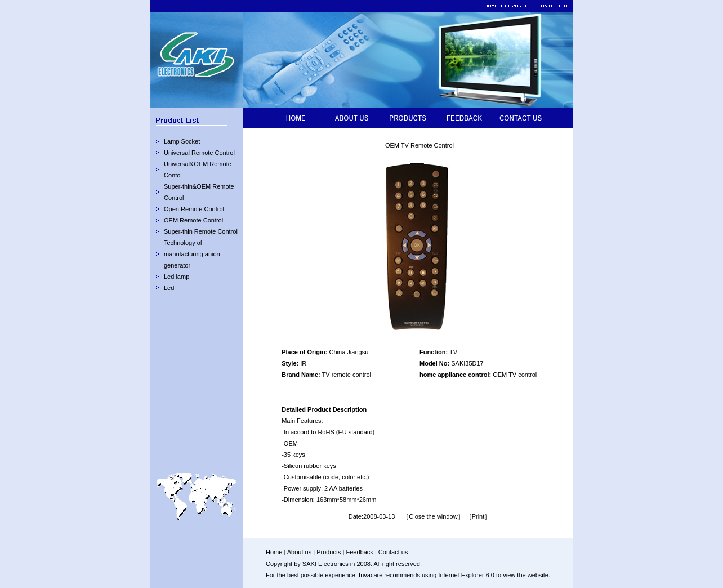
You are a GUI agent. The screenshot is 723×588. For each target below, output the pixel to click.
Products (329, 552)
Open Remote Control (194, 209)
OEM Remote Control (193, 220)
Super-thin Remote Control (201, 231)
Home (274, 552)
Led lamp (177, 277)
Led (169, 288)
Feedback (360, 552)
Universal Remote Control (199, 153)
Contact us (393, 552)
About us (299, 552)
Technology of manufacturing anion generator (192, 254)
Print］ (481, 516)
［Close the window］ (433, 516)
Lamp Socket (182, 141)
